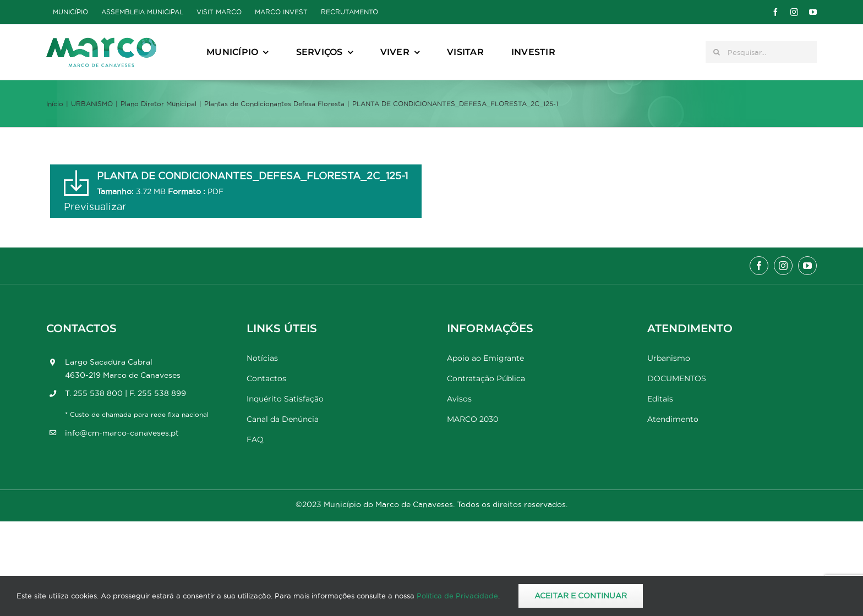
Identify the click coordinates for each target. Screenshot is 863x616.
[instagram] (794, 12)
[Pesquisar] (717, 52)
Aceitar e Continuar (581, 596)
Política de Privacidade (457, 596)
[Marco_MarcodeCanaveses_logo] (101, 42)
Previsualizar (95, 207)
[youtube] (813, 12)
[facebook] (775, 12)
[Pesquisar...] (761, 52)
